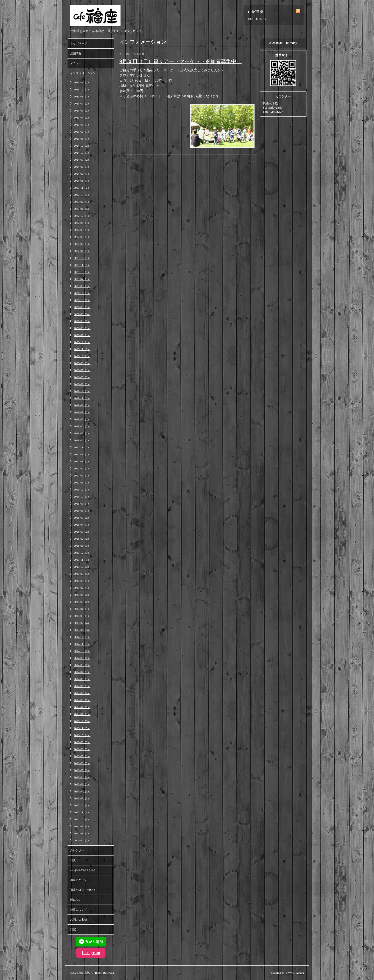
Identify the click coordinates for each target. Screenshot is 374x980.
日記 (73, 929)
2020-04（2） (82, 321)
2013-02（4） (82, 791)
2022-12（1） (82, 216)
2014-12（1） (82, 637)
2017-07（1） (82, 468)
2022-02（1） (82, 244)
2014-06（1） (82, 679)
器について (77, 900)
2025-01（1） (82, 139)
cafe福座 (84, 973)
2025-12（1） (82, 89)
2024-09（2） (82, 160)
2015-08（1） (82, 581)
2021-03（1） (82, 286)
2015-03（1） (82, 616)
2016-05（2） (82, 518)
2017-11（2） (82, 447)
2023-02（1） (82, 202)
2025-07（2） (82, 103)
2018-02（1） (82, 440)
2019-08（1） (82, 363)
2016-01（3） (82, 546)
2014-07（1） (82, 672)
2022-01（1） (82, 251)
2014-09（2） (82, 658)
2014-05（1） (82, 686)
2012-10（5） (82, 819)
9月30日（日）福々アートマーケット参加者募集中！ (181, 61)
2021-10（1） (82, 272)
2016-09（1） (82, 504)
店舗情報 (76, 53)
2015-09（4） (82, 574)
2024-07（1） (82, 167)
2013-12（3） (82, 721)
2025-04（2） (82, 117)
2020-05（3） (82, 314)
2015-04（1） (82, 609)
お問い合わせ (79, 919)
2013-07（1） (82, 756)
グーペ (289, 973)
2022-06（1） (82, 223)
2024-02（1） (82, 174)
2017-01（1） (82, 482)
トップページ (79, 43)
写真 (73, 860)
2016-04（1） (82, 525)
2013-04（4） (82, 777)
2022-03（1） (82, 237)
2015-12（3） (82, 553)
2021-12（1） (82, 258)
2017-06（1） (82, 475)
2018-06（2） (82, 426)
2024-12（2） (82, 146)
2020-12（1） (82, 293)
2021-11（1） (82, 265)
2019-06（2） (82, 377)
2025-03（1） (82, 125)
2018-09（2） (82, 405)
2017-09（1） (82, 454)
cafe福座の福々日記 (82, 870)
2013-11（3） (82, 728)
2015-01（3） (82, 630)
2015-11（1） (82, 560)
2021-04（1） (82, 279)
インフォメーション (83, 73)
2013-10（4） (82, 735)
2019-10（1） (82, 356)
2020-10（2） (82, 300)
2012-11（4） (82, 812)
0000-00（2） (82, 840)
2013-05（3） (82, 770)
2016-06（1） (82, 511)
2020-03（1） (82, 328)
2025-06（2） (82, 110)
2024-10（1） (82, 153)
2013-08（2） (82, 749)
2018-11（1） (82, 398)
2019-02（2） (82, 384)
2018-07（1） (82, 419)
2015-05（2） (82, 602)
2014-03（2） (82, 700)
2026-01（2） (82, 82)
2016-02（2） (82, 539)
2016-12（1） (82, 489)
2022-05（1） (82, 230)
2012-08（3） (82, 833)
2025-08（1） (82, 96)
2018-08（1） (82, 412)
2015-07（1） (82, 588)
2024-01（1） (82, 181)
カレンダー (77, 850)
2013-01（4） (82, 798)
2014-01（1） (82, 714)
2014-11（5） (82, 644)
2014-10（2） (82, 651)
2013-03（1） (82, 784)
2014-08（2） (82, 665)
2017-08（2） (82, 461)
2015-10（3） (82, 567)
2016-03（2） (82, 532)
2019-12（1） (82, 342)
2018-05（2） (82, 433)
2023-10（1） (82, 195)
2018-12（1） (82, 391)
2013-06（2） (82, 763)
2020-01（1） (82, 335)
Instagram (91, 953)
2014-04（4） (82, 693)
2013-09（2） (82, 742)
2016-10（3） (82, 496)
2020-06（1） (82, 307)
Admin (300, 973)
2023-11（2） (82, 188)
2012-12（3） (82, 805)
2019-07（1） (82, 370)
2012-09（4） (82, 826)
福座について (79, 880)
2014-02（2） (82, 707)
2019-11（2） (82, 349)
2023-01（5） (82, 209)
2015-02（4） (82, 623)
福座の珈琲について (83, 890)
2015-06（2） (82, 595)
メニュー (76, 63)
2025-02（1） (82, 132)
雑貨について (79, 910)
